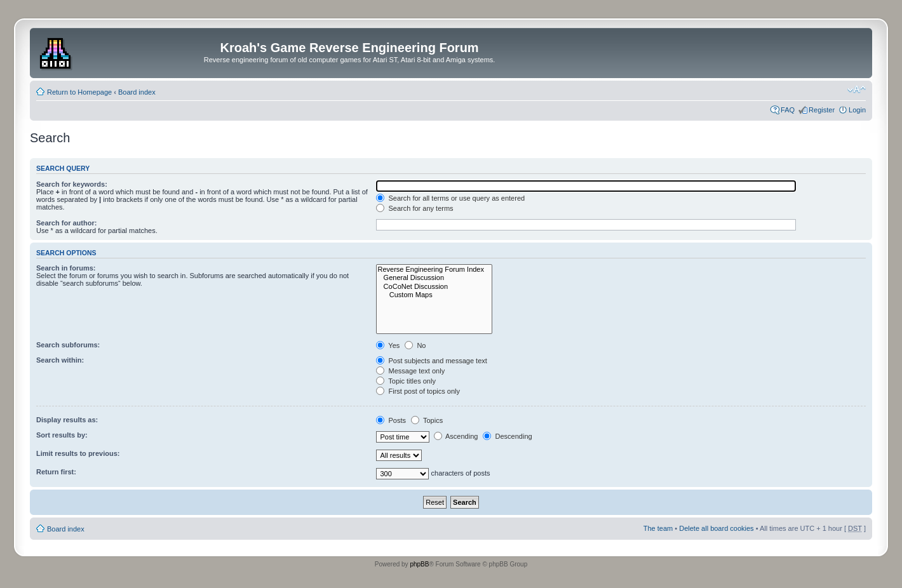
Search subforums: (68, 345)
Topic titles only (406, 381)
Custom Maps (434, 295)
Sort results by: (62, 435)
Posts (391, 420)
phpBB (419, 564)
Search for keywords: (72, 184)
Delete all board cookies (716, 528)
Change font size (857, 90)
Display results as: (67, 420)
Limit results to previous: (78, 453)
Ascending (456, 436)
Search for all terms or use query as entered (450, 198)
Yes (388, 345)
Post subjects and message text (431, 361)
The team (658, 528)
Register (822, 110)
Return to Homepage (79, 92)
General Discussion (434, 278)
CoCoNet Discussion (434, 287)
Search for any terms (414, 208)
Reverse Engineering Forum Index (434, 270)
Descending (507, 436)
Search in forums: (66, 268)
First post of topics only (418, 391)
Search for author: (66, 223)
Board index (137, 92)
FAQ (788, 110)
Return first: (56, 472)
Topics (427, 420)
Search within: (60, 360)
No (415, 345)
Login (857, 110)
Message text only (410, 371)
